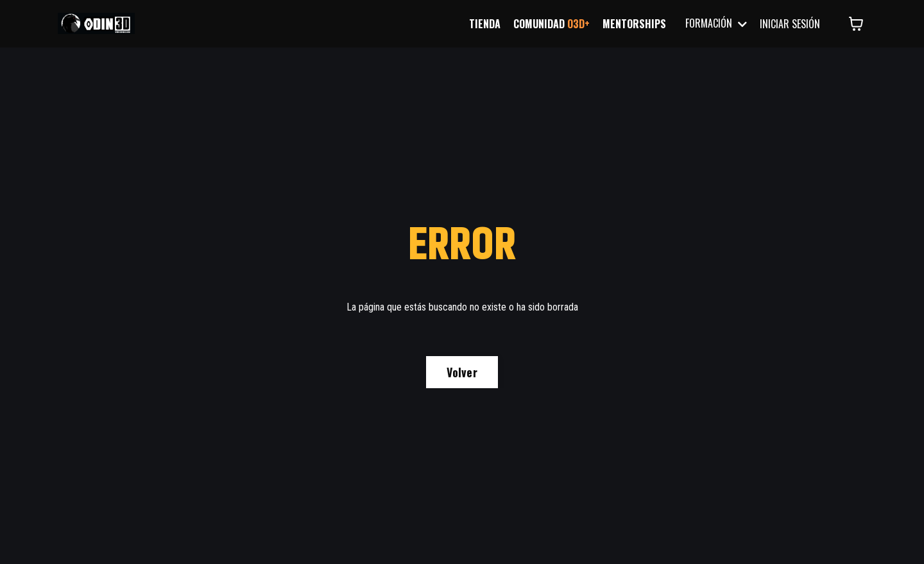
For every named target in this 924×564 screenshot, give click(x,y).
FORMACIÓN (716, 23)
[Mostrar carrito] (856, 24)
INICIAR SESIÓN (790, 24)
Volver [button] (462, 372)
